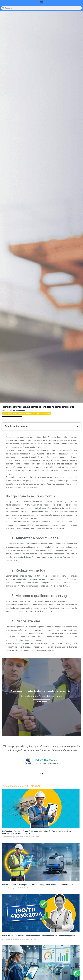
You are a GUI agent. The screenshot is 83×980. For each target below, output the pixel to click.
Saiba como (42, 702)
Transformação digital (41, 413)
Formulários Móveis (11, 413)
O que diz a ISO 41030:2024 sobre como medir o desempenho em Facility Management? (39, 936)
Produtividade (25, 413)
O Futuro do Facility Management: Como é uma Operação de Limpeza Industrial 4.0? (38, 885)
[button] (41, 2)
